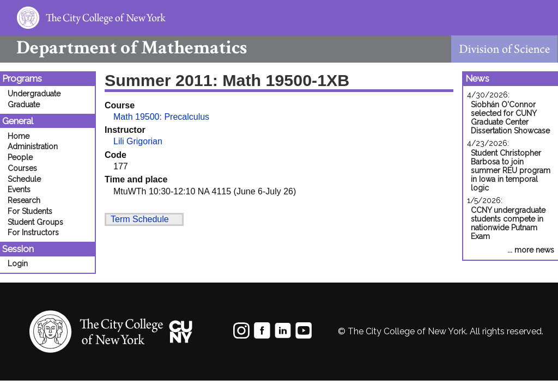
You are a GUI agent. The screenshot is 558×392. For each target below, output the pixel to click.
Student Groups (35, 222)
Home (19, 136)
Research (24, 200)
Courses (22, 168)
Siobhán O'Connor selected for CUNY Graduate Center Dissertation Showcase (510, 118)
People (20, 157)
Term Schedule (140, 219)
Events (19, 189)
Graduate (24, 105)
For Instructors (33, 232)
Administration (33, 146)
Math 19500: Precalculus (161, 117)
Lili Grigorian (138, 141)
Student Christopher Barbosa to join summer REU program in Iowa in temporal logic (511, 170)
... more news (531, 250)
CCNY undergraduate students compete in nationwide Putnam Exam (508, 223)
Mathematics (123, 48)
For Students (30, 211)
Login (18, 264)
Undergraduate (34, 94)
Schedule (24, 179)
